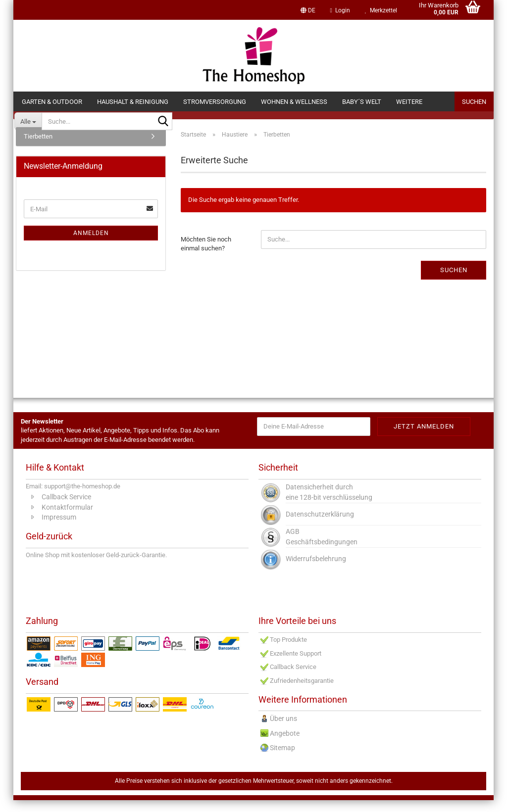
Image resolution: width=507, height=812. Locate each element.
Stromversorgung (215, 102)
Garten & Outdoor (52, 102)
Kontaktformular (67, 519)
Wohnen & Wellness (294, 102)
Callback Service (66, 509)
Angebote (285, 745)
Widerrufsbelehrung (316, 571)
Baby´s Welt (362, 102)
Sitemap (282, 760)
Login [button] (340, 10)
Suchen (474, 102)
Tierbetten (38, 148)
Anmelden (91, 245)
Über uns (283, 731)
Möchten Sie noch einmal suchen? (206, 256)
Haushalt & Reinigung (133, 102)
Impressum (59, 529)
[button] (308, 10)
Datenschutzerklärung (320, 526)
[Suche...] (28, 121)
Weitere (409, 102)
